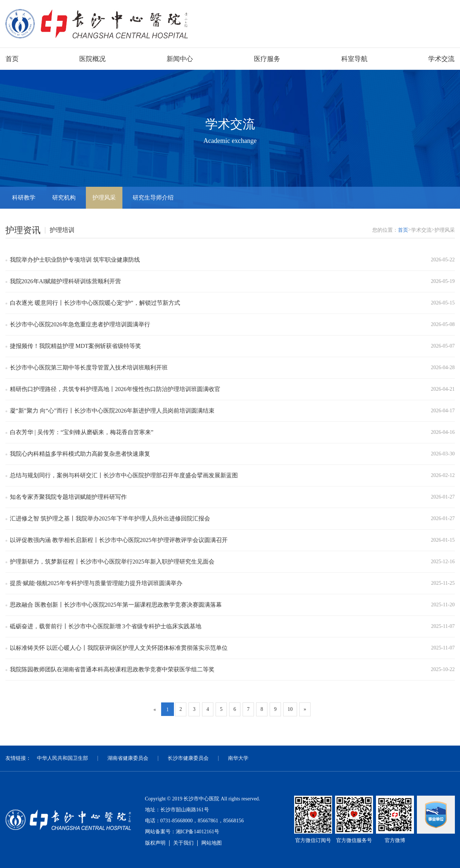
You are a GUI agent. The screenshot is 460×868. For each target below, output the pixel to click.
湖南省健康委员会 (128, 758)
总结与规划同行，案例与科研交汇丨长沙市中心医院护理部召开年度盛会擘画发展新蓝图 (124, 475)
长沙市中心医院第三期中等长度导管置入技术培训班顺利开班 (89, 367)
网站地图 (212, 843)
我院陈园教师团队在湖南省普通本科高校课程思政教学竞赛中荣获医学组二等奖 (112, 669)
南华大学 (238, 758)
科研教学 (24, 198)
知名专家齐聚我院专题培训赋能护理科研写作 (68, 497)
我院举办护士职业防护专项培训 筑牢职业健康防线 (75, 260)
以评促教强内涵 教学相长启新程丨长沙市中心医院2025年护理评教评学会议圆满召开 (119, 540)
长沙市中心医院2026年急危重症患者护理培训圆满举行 (80, 324)
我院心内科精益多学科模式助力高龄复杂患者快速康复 (80, 454)
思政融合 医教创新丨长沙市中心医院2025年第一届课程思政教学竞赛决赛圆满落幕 (116, 605)
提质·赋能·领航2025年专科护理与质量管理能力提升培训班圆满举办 (96, 583)
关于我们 (183, 843)
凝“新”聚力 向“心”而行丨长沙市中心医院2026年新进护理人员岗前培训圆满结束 (112, 411)
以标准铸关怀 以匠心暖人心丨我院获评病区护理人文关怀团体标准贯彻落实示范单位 (119, 648)
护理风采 (104, 198)
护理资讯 (23, 230)
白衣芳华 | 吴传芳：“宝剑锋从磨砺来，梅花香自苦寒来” (82, 432)
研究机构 (64, 198)
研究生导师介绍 (153, 198)
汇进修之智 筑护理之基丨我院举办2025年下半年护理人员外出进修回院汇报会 (110, 518)
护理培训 (62, 230)
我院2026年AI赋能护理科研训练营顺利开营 (66, 281)
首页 (12, 59)
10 (290, 709)
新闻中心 (180, 59)
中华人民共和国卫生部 (62, 758)
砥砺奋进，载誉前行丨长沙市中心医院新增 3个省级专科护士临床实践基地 (106, 626)
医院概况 (92, 59)
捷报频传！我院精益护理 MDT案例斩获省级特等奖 (76, 346)
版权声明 (155, 843)
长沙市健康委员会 (188, 758)
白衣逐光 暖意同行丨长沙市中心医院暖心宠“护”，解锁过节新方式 (95, 303)
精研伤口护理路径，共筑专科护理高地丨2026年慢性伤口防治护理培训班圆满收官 (115, 389)
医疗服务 (267, 59)
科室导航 (354, 59)
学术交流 (441, 59)
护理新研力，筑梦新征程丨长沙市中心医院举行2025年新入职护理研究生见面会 (112, 562)
